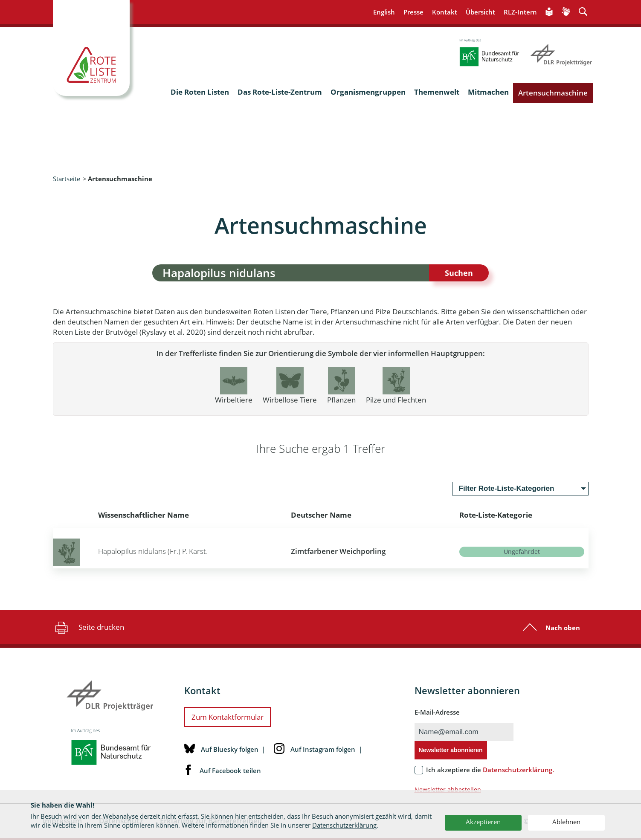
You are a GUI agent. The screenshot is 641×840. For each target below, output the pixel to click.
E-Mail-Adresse (437, 712)
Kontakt (445, 12)
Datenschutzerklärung (344, 825)
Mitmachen (488, 92)
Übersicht (480, 12)
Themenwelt (437, 92)
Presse (413, 12)
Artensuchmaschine (553, 93)
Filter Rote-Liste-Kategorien (507, 488)
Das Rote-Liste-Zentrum (280, 92)
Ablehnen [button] (566, 822)
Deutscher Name (321, 515)
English (384, 12)
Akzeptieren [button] (483, 822)
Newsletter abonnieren (451, 750)
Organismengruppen (368, 92)
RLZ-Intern (520, 12)
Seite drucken (88, 627)
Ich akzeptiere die (490, 770)
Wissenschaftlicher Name (144, 515)
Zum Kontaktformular (228, 717)
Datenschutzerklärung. (518, 770)
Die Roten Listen (200, 92)
